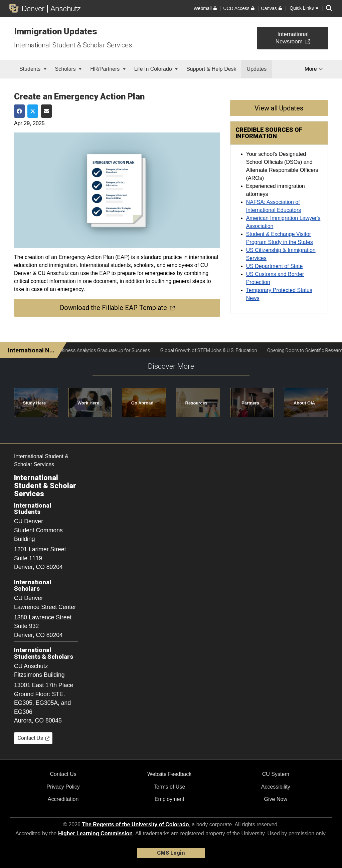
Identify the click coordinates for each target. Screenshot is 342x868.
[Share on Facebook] (19, 111)
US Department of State (275, 266)
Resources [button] (196, 403)
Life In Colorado (156, 69)
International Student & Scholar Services (73, 45)
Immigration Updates (56, 31)
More (314, 69)
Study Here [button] (35, 403)
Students (33, 69)
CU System (276, 774)
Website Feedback (169, 774)
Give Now (276, 799)
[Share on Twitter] (33, 111)
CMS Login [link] (171, 853)
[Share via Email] (46, 111)
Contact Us (63, 774)
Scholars (69, 69)
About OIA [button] (304, 403)
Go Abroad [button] (142, 403)
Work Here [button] (88, 403)
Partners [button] (250, 403)
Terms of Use (169, 787)
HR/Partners (108, 69)
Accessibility (276, 787)
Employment (169, 799)
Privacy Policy (63, 787)
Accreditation (63, 799)
